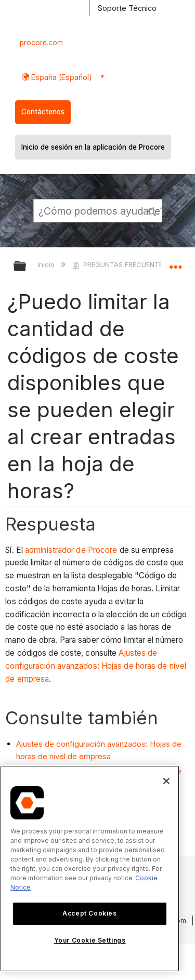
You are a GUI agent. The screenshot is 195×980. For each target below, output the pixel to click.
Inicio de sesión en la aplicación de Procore (93, 147)
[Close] (166, 781)
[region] (90, 869)
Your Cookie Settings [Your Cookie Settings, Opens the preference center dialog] (90, 940)
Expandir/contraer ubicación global (175, 263)
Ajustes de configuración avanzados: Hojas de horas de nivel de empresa (96, 666)
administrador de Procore (71, 550)
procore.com (41, 43)
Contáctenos (43, 112)
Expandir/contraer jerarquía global (27, 267)
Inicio (47, 264)
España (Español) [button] (61, 77)
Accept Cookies (89, 913)
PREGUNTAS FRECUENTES (120, 264)
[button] (152, 210)
